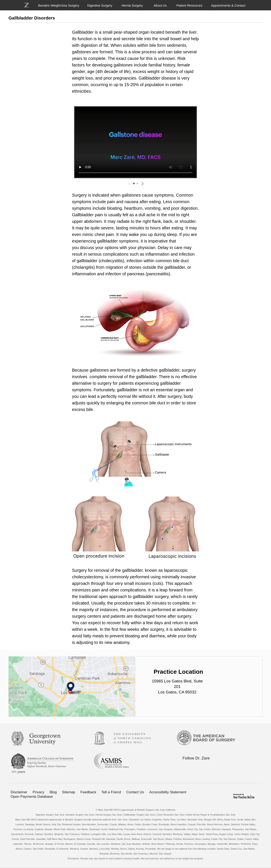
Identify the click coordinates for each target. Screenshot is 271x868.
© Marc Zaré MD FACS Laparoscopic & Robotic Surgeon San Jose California (135, 810)
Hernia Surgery (132, 5)
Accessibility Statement (168, 792)
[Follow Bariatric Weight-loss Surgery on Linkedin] (202, 766)
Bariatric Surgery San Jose (80, 815)
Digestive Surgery (100, 5)
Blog (53, 792)
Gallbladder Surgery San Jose (139, 815)
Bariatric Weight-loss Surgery (59, 5)
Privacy (39, 792)
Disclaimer (19, 792)
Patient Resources (189, 5)
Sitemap (69, 792)
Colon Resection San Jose (170, 815)
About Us (160, 5)
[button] (142, 183)
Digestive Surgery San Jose (50, 815)
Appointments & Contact (228, 5)
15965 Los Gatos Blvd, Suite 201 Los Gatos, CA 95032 (177, 687)
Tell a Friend (111, 792)
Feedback (88, 792)
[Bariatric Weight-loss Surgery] (29, 5)
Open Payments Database (32, 797)
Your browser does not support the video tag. (135, 142)
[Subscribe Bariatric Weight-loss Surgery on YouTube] (211, 766)
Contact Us (135, 792)
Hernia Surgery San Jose (109, 815)
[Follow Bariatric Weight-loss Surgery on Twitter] (193, 766)
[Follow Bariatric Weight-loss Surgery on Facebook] (184, 766)
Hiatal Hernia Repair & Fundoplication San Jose (211, 815)
